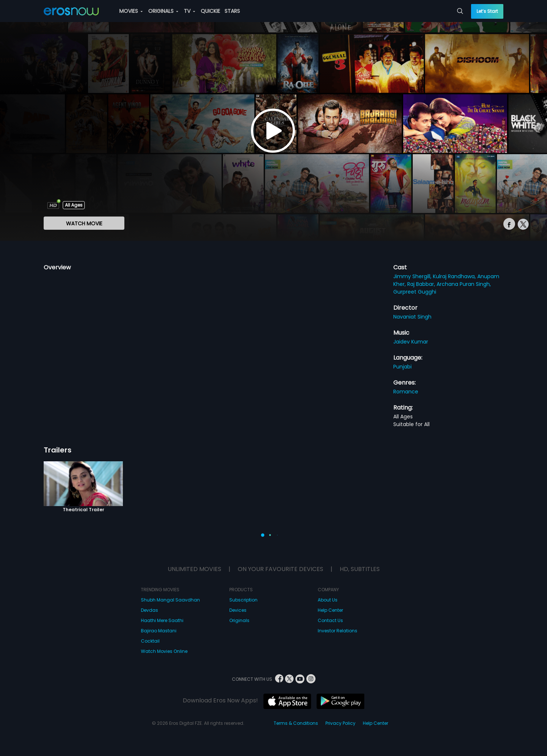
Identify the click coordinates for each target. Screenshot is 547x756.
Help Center (330, 610)
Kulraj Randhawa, (455, 276)
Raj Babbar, (422, 284)
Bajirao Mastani (159, 631)
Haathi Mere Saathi (162, 620)
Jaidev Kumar (411, 342)
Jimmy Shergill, (413, 276)
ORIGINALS (163, 11)
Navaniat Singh (412, 317)
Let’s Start (487, 11)
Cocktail (150, 641)
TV (189, 11)
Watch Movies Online (164, 651)
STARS (232, 11)
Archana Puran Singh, (464, 284)
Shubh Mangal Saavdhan (170, 600)
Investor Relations (338, 631)
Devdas (149, 610)
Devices (238, 610)
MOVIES (131, 11)
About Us (328, 600)
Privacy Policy (340, 723)
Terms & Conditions (296, 723)
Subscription (243, 600)
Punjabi (402, 367)
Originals (239, 620)
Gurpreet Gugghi (415, 292)
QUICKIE (210, 11)
